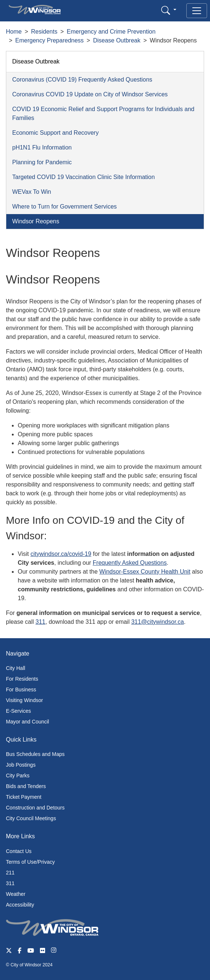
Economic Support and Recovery (55, 133)
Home (14, 32)
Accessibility (20, 905)
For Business (21, 690)
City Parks (18, 776)
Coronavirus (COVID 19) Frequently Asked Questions (82, 80)
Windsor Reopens (36, 221)
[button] (169, 10)
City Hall (16, 668)
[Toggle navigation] (197, 11)
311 (40, 622)
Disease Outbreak (117, 40)
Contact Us (19, 851)
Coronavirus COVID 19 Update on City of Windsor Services (90, 94)
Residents (44, 32)
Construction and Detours (35, 808)
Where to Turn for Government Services (65, 207)
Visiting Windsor (24, 700)
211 (10, 873)
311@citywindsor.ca (158, 622)
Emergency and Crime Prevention (111, 32)
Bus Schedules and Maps (35, 754)
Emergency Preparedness (49, 40)
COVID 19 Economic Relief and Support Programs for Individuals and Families (103, 114)
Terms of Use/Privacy (30, 862)
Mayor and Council (28, 722)
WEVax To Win (32, 192)
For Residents (22, 679)
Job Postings (21, 765)
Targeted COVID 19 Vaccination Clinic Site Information (84, 177)
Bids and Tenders (26, 786)
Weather (16, 894)
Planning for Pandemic (42, 162)
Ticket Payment (24, 797)
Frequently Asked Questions (130, 563)
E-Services (18, 711)
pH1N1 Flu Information (42, 147)
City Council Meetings (31, 818)
